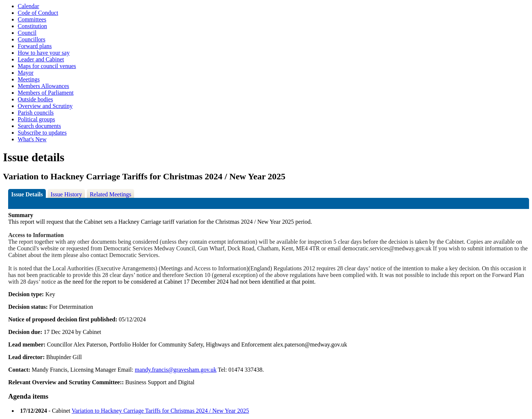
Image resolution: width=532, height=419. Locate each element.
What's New (32, 139)
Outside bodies (35, 99)
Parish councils (36, 113)
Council (27, 33)
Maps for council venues (47, 66)
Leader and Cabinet (41, 59)
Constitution (32, 26)
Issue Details (27, 194)
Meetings (29, 79)
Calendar (28, 6)
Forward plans (35, 46)
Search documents (39, 126)
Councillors (32, 39)
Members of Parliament (46, 93)
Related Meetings (110, 194)
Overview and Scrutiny (45, 106)
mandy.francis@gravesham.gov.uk (176, 370)
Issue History (66, 194)
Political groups (36, 119)
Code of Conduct (38, 13)
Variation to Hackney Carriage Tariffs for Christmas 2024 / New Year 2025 (160, 411)
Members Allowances (43, 86)
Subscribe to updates (42, 133)
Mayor (26, 73)
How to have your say (44, 53)
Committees (32, 19)
